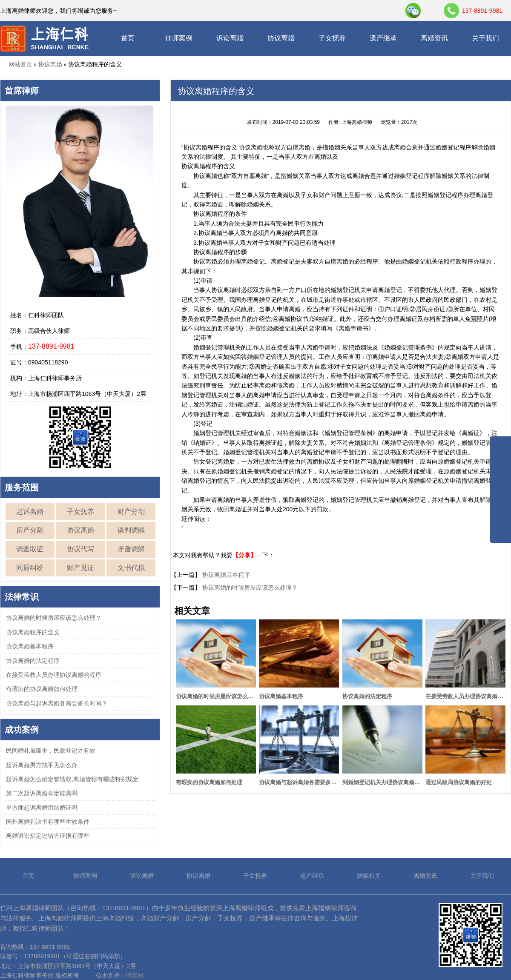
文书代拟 (131, 568)
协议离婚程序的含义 (33, 632)
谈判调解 (131, 530)
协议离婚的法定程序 (33, 661)
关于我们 (485, 38)
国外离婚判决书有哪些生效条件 (48, 822)
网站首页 (20, 64)
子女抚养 (332, 38)
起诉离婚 (30, 511)
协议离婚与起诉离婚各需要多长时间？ (57, 703)
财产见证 (80, 568)
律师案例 (179, 38)
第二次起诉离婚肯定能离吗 (42, 793)
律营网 (135, 975)
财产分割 (131, 511)
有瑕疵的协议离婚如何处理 (42, 689)
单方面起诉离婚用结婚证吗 (42, 808)
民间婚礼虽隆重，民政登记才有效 (51, 751)
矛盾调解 (131, 549)
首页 (128, 38)
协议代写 (80, 549)
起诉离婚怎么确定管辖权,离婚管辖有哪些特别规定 (72, 779)
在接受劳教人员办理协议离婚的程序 (54, 675)
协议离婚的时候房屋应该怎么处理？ (54, 618)
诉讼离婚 (230, 38)
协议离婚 (281, 38)
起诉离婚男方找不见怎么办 (42, 765)
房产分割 (30, 530)
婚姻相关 (369, 876)
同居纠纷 (30, 568)
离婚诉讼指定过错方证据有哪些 (48, 836)
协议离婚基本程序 (30, 646)
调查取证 (30, 549)
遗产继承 (383, 38)
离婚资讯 (434, 38)
